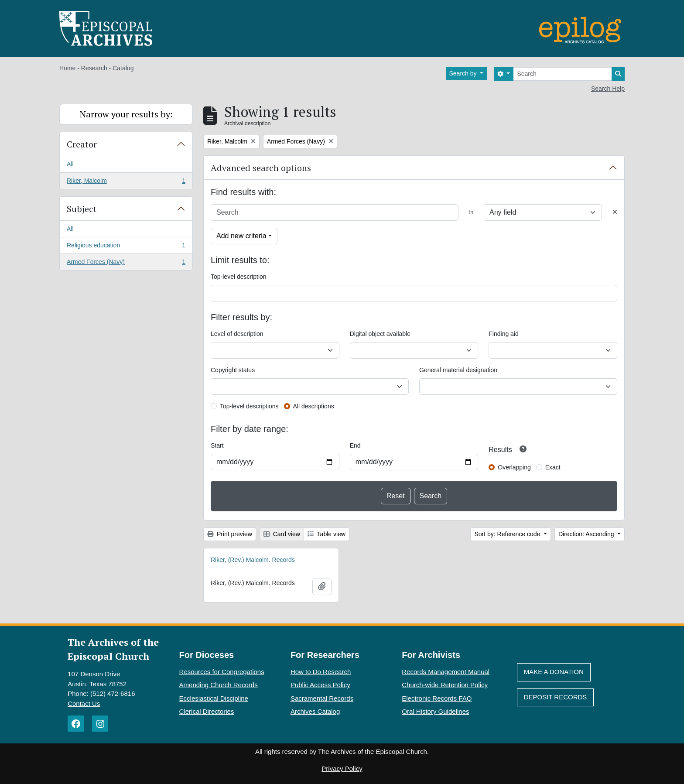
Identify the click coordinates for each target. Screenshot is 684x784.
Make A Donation (554, 672)
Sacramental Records (322, 698)
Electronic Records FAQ (437, 698)
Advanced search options (261, 168)
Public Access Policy (320, 685)
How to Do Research (321, 672)
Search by (464, 73)
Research (94, 68)
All (70, 164)
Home (67, 68)
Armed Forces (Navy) (126, 264)
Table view (327, 534)
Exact (553, 467)
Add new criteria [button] (241, 236)
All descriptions (314, 406)
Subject (82, 209)
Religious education (126, 247)
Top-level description (239, 277)
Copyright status (233, 370)
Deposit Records (556, 697)
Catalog (123, 68)
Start (217, 445)
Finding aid (504, 334)
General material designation (458, 370)
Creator (82, 144)
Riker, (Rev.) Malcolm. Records (253, 560)
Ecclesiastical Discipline (214, 698)
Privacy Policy (342, 769)
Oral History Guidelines (435, 711)
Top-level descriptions (249, 406)
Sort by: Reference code (508, 534)
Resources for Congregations (222, 672)
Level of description (237, 334)
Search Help (608, 89)
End (355, 445)
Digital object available (380, 334)
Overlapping (514, 467)
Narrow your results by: (126, 114)
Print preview (230, 534)
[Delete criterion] (615, 212)
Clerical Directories (207, 711)
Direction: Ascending (587, 534)
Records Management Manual (446, 672)
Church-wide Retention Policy (445, 685)
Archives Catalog (315, 711)
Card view (282, 534)
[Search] (563, 74)
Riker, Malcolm (126, 182)
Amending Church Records (219, 685)
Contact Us (84, 704)
